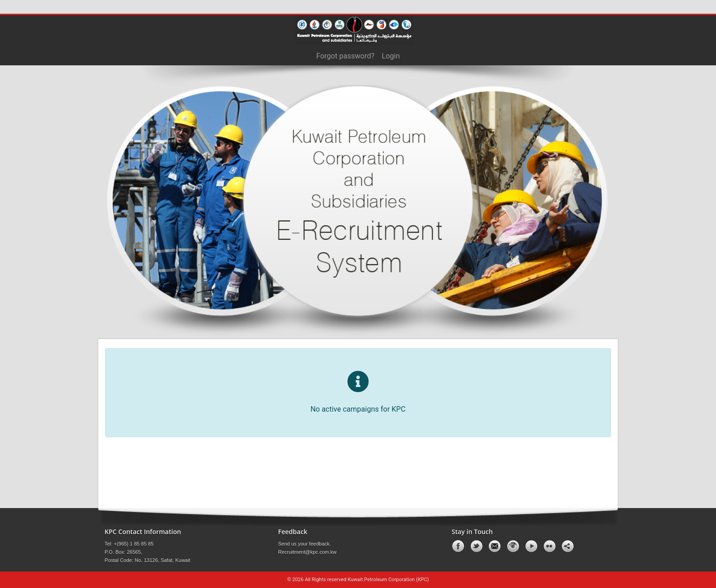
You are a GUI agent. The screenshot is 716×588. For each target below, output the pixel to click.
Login (391, 56)
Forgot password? (345, 56)
